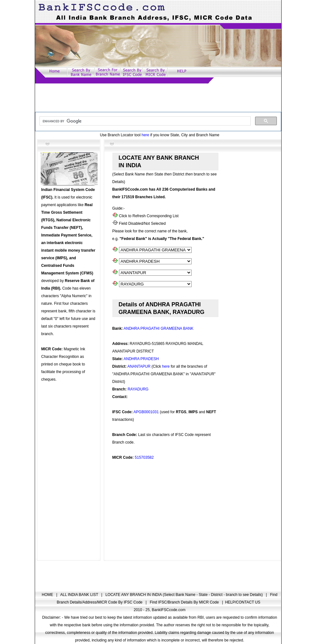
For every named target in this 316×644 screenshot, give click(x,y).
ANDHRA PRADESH (141, 359)
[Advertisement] (158, 98)
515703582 (144, 457)
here (145, 135)
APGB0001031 (146, 412)
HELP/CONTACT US (243, 602)
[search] (144, 121)
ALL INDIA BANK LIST (80, 595)
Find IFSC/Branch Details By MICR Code (185, 602)
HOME (48, 595)
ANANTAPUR (139, 366)
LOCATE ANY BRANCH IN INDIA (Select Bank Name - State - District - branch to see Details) (185, 595)
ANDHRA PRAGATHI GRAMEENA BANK (159, 328)
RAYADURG (138, 389)
